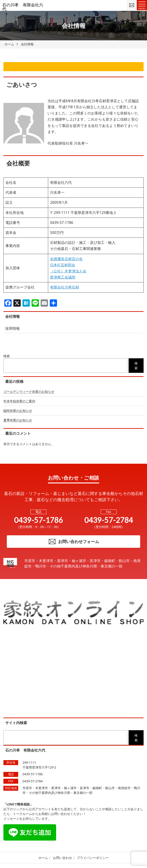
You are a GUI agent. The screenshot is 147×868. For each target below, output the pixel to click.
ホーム (43, 858)
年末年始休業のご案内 (19, 401)
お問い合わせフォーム (74, 542)
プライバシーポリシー (93, 858)
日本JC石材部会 (62, 265)
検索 (7, 356)
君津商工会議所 (63, 277)
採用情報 (12, 328)
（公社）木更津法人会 (68, 271)
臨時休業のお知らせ (18, 411)
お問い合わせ (62, 858)
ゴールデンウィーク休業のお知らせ (29, 392)
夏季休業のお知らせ (18, 420)
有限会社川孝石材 (65, 287)
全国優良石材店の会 (66, 259)
